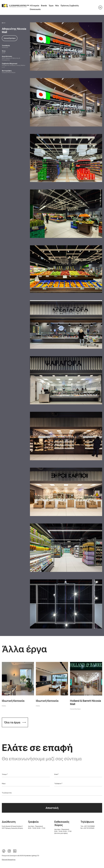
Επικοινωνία (35, 9)
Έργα (51, 6)
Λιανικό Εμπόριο (10, 38)
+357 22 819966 (89, 826)
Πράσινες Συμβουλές (70, 6)
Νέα (57, 6)
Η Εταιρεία (35, 6)
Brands (44, 6)
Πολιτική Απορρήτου (9, 860)
